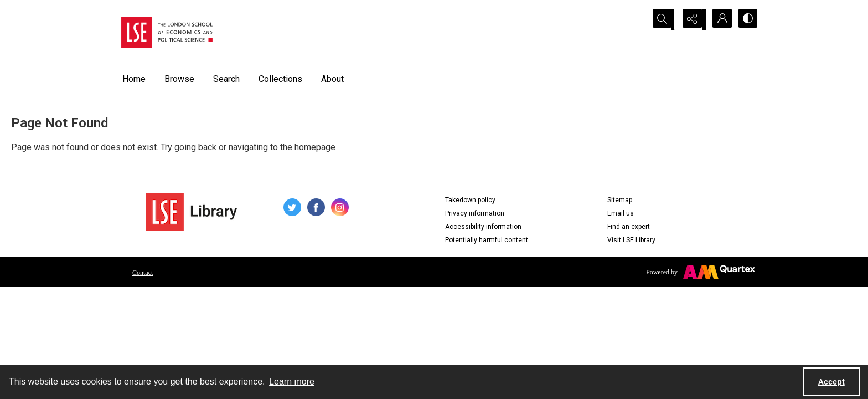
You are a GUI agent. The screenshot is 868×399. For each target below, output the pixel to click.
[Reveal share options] (691, 19)
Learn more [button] (292, 382)
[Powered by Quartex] (701, 272)
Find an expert (629, 227)
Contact (143, 273)
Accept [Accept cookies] (831, 382)
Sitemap (620, 200)
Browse (179, 79)
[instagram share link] (340, 207)
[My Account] (719, 19)
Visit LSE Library (631, 240)
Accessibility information (483, 227)
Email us (621, 213)
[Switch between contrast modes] (747, 19)
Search (226, 79)
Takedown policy (470, 200)
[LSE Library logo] (191, 212)
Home (134, 79)
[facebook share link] (316, 207)
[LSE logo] (167, 32)
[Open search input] (664, 19)
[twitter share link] (292, 207)
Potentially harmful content (487, 240)
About (332, 79)
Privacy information (475, 213)
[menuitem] (143, 272)
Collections (280, 79)
